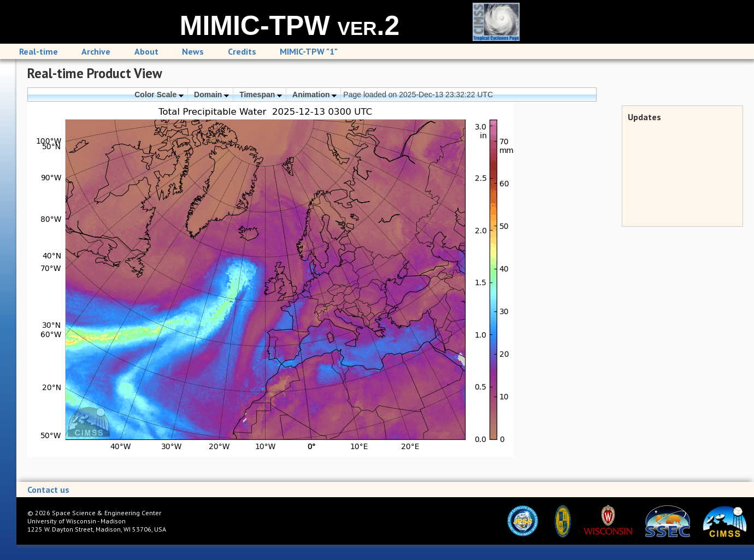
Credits (242, 51)
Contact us (48, 490)
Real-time (39, 51)
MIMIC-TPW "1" (309, 51)
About (146, 51)
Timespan (261, 95)
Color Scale (159, 95)
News (193, 51)
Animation (314, 95)
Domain (211, 95)
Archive (96, 51)
